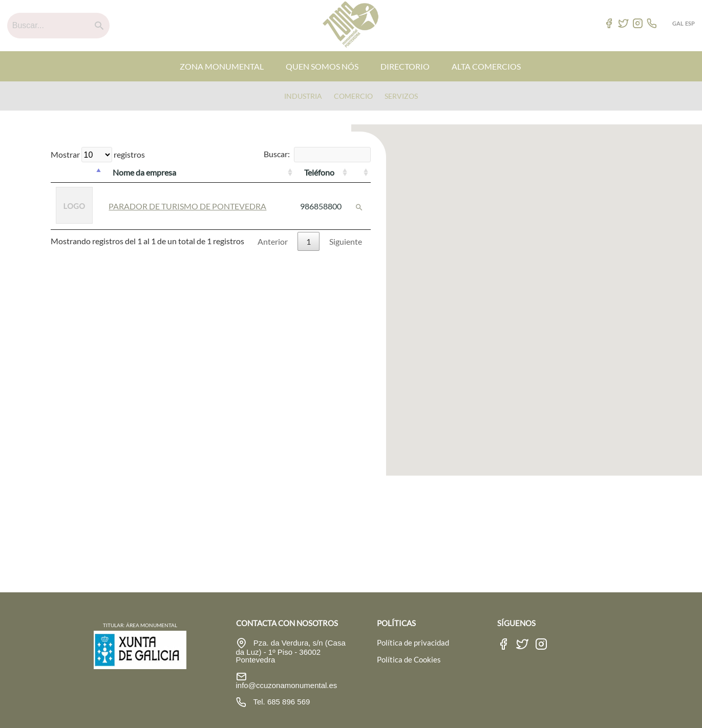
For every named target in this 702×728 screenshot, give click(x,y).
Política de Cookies (409, 659)
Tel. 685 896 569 (281, 702)
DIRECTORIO (405, 66)
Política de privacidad (413, 643)
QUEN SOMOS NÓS (322, 66)
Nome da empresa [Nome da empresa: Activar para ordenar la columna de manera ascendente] (144, 172)
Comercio (353, 96)
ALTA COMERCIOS (486, 66)
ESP (690, 23)
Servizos (401, 96)
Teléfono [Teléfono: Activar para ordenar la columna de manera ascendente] (319, 172)
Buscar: (317, 154)
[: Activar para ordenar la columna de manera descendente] (77, 173)
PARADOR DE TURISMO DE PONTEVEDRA (187, 206)
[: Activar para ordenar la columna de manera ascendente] (360, 173)
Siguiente (346, 241)
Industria (303, 96)
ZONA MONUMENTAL (222, 66)
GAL (678, 23)
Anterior (273, 241)
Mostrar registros (98, 154)
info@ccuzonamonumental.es (287, 685)
